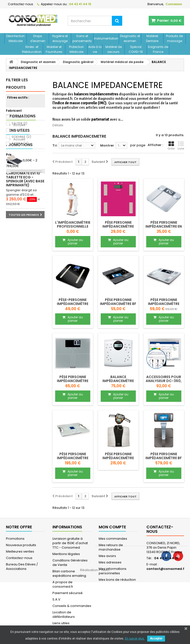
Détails (58, 125)
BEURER (20, 117)
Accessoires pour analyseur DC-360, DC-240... (164, 381)
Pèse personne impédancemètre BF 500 (118, 304)
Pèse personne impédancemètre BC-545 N (118, 458)
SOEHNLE (21, 137)
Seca (18, 130)
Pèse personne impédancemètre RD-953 (73, 458)
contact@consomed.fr (166, 569)
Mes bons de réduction (117, 580)
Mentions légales (66, 554)
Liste (181, 146)
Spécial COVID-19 (136, 49)
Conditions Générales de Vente (70, 563)
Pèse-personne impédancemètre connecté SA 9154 (73, 304)
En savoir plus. (135, 639)
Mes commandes (113, 539)
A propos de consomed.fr (63, 584)
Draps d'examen (38, 38)
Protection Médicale (76, 49)
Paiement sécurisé (68, 593)
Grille (171, 146)
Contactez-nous (21, 4)
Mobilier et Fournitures (54, 49)
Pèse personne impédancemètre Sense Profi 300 (73, 381)
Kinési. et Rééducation (32, 49)
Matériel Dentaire (152, 38)
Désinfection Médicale (15, 38)
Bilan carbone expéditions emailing (69, 573)
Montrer (107, 145)
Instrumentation (106, 38)
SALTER (19, 123)
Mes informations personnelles (113, 571)
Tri (55, 145)
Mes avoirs (107, 556)
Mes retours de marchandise (111, 547)
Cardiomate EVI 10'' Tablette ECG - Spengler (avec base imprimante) (25, 262)
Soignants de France (158, 49)
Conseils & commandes (72, 606)
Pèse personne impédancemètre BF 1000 (164, 458)
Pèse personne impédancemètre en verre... (164, 226)
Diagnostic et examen (130, 38)
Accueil (19, 193)
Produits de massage (174, 38)
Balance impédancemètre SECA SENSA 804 (118, 381)
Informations (21, 184)
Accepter (156, 639)
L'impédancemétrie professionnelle (73, 224)
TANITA (20, 143)
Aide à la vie (95, 49)
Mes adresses (110, 562)
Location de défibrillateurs (64, 614)
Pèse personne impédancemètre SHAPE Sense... (164, 304)
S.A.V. (57, 599)
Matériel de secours (114, 49)
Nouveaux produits (21, 545)
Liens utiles (18, 205)
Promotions (19, 227)
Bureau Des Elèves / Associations (22, 567)
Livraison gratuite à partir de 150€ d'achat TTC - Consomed (70, 543)
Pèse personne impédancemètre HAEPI (118, 226)
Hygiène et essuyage (60, 38)
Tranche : (14, 160)
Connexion (174, 4)
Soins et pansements (82, 38)
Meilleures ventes (20, 551)
